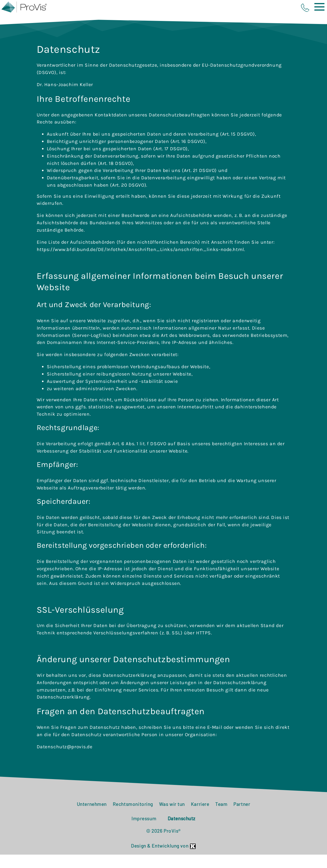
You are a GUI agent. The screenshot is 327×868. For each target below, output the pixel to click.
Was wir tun (172, 817)
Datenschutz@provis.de (65, 760)
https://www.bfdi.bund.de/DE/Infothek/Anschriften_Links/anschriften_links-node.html (140, 263)
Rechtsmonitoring (133, 817)
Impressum (144, 832)
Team (221, 817)
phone (305, 8)
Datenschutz (182, 832)
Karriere (200, 817)
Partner (242, 817)
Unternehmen (92, 817)
